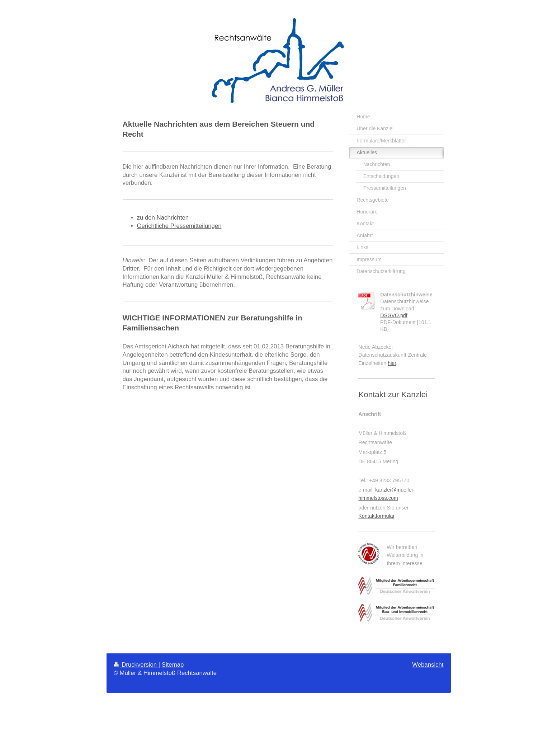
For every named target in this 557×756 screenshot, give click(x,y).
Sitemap (173, 665)
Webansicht (428, 665)
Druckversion (136, 665)
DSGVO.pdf (394, 315)
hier (392, 363)
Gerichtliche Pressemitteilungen (179, 226)
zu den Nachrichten (163, 218)
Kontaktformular (376, 516)
